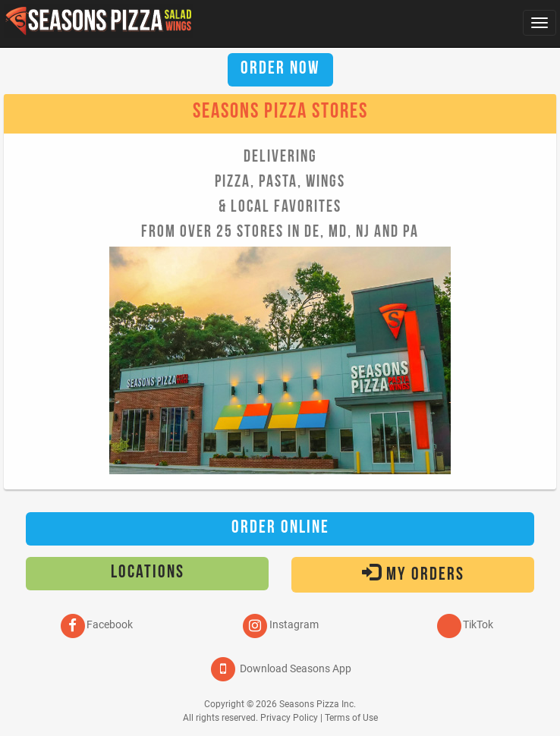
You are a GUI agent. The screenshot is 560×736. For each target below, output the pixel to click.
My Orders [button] (413, 574)
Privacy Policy (289, 718)
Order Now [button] (280, 70)
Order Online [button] (280, 529)
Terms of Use (351, 718)
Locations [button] (148, 574)
